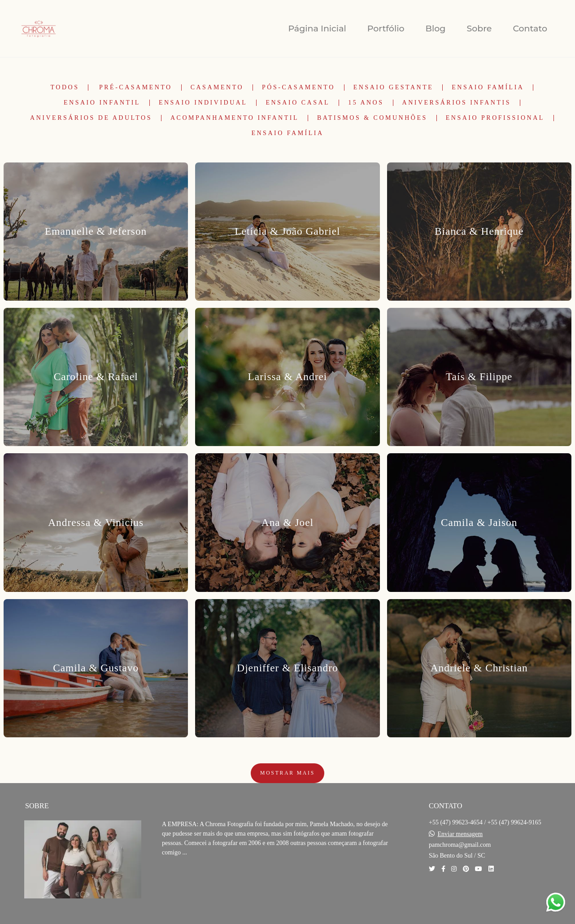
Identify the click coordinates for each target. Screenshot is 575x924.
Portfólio (386, 28)
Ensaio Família (488, 88)
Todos (65, 88)
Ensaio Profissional (495, 118)
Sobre (479, 28)
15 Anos (366, 103)
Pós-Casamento (298, 88)
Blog (436, 28)
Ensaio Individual (203, 103)
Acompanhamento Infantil (235, 118)
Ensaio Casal (298, 103)
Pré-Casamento (136, 88)
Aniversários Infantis (457, 103)
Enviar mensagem (460, 834)
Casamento (217, 88)
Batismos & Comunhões (372, 118)
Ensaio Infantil (102, 103)
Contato (530, 28)
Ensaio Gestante (394, 88)
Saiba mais (192, 880)
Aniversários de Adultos (91, 118)
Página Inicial (317, 28)
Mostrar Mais (287, 773)
